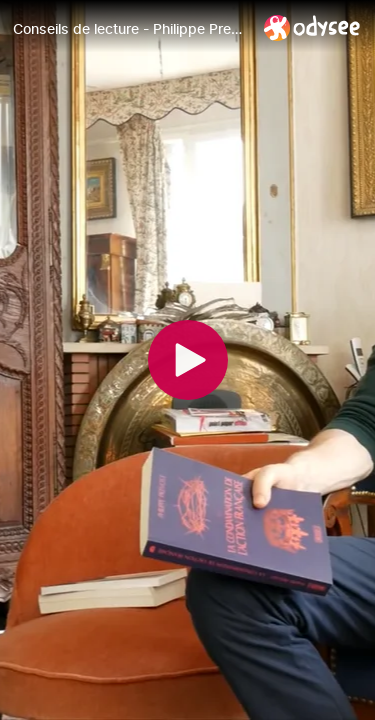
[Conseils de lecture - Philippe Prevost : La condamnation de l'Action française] (130, 29)
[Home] (312, 27)
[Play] (188, 360)
